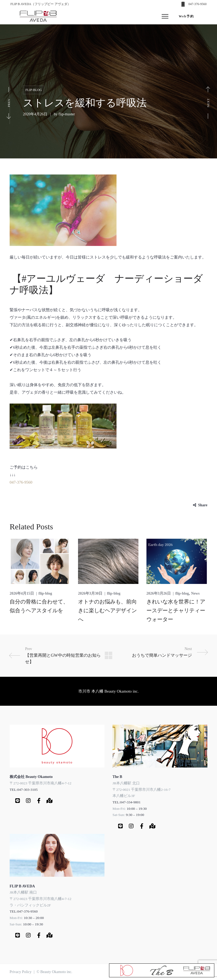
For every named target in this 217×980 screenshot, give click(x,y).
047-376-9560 (197, 4)
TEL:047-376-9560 (24, 911)
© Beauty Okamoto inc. (55, 972)
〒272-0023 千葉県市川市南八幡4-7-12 (40, 783)
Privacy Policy (21, 972)
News (195, 593)
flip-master (67, 114)
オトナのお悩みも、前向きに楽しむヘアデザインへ (107, 610)
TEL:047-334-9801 (127, 802)
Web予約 (186, 16)
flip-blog (34, 90)
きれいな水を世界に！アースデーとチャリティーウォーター (176, 610)
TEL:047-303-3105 (24, 789)
